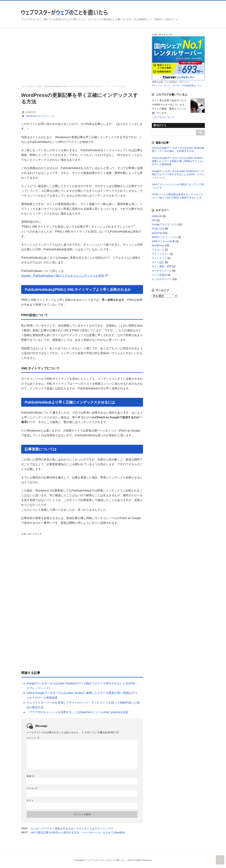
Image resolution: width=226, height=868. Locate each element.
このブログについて (163, 117)
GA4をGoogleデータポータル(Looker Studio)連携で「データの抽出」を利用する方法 (178, 149)
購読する (160, 125)
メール (32, 788)
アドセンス (158, 250)
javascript (157, 233)
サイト (30, 800)
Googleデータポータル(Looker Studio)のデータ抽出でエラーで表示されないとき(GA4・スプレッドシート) (178, 174)
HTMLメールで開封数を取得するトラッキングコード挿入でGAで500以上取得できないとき (177, 196)
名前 (31, 776)
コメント (33, 738)
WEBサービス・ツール (165, 237)
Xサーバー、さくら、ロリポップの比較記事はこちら (177, 86)
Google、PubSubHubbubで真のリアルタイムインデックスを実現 (63, 276)
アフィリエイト (160, 254)
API (154, 220)
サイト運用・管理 (162, 266)
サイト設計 (158, 262)
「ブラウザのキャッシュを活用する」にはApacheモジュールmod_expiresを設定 (78, 712)
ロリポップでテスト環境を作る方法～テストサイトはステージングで (72, 829)
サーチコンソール (46, 116)
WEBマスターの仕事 (163, 241)
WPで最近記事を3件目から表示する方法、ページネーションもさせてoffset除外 (78, 832)
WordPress (32, 116)
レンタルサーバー (162, 279)
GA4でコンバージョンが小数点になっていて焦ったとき (178, 186)
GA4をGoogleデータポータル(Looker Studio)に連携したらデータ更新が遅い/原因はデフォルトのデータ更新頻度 (178, 161)
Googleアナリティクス (164, 224)
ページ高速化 (159, 275)
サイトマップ (159, 258)
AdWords (157, 216)
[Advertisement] (82, 58)
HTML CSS (158, 229)
